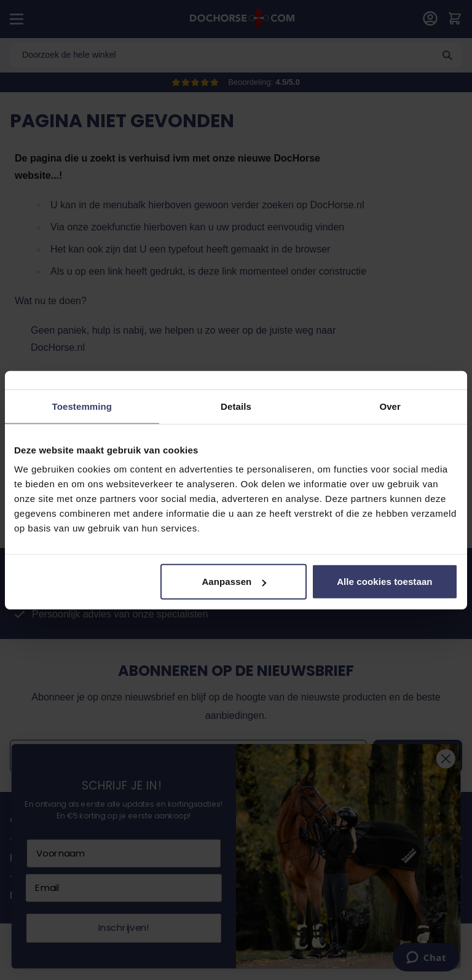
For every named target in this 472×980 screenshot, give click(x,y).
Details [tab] (236, 406)
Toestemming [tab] (82, 406)
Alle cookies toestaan (385, 582)
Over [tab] (390, 406)
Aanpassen (234, 582)
